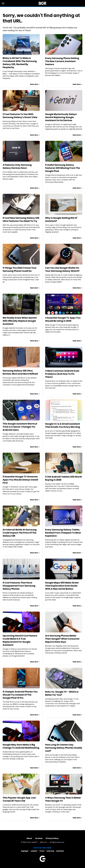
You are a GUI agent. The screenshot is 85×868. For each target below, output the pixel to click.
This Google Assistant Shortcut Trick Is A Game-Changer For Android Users (20, 427)
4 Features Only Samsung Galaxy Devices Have (17, 166)
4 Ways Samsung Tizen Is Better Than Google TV (63, 799)
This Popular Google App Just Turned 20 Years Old (19, 799)
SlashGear (60, 851)
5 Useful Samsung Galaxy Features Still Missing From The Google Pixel (63, 168)
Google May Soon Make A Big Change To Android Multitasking (21, 746)
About (29, 838)
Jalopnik (34, 851)
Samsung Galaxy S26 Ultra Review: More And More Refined (20, 372)
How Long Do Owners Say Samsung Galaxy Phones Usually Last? (64, 748)
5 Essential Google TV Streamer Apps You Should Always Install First (20, 480)
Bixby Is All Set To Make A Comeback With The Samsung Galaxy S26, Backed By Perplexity (20, 63)
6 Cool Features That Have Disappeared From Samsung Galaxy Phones (19, 586)
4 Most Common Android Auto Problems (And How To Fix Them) (62, 374)
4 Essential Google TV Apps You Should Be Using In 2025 (63, 319)
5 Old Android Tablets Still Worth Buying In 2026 (64, 478)
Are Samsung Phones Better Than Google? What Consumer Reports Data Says (62, 639)
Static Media (32, 842)
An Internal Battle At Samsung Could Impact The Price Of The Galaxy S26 (20, 533)
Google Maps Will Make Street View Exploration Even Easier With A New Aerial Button (62, 586)
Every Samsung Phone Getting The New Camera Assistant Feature (62, 61)
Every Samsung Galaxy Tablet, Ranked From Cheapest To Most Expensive (63, 533)
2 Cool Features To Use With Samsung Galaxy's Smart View (20, 116)
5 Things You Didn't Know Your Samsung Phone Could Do (20, 269)
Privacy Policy (52, 838)
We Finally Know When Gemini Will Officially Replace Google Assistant (20, 321)
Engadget (25, 851)
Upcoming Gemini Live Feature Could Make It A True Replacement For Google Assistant (20, 640)
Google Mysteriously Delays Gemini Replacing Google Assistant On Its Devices (61, 117)
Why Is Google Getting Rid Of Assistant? (61, 219)
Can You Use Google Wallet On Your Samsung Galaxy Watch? (62, 269)
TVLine (42, 851)
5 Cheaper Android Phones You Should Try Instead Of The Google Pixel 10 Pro (20, 695)
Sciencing (50, 851)
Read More (34, 84)
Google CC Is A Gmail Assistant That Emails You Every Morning (63, 425)
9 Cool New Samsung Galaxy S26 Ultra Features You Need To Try (21, 219)
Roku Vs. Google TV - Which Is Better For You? (62, 693)
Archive (39, 838)
